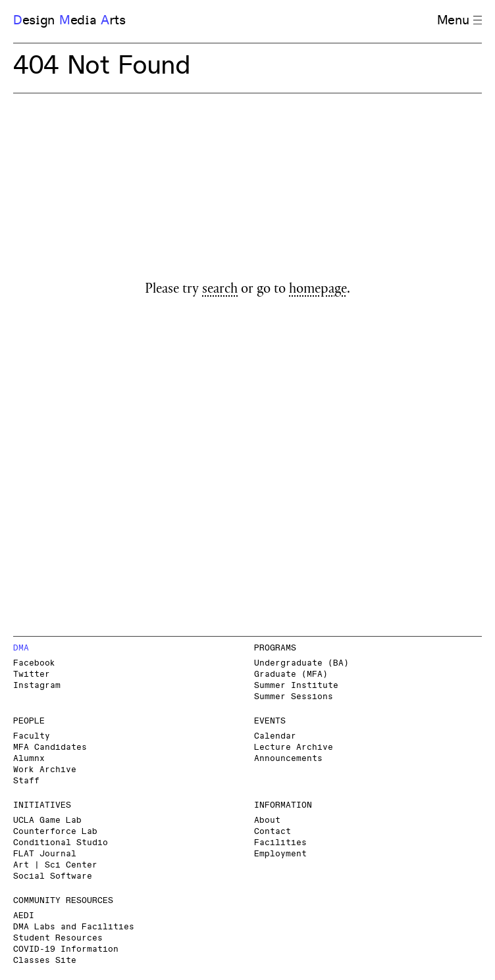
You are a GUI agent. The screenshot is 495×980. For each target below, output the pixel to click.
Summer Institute (296, 686)
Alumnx (29, 759)
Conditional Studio (61, 843)
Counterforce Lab (55, 832)
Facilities (280, 843)
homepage (318, 290)
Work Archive (45, 770)
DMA (21, 648)
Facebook (34, 663)
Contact (273, 832)
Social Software (53, 876)
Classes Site (45, 961)
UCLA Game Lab (47, 821)
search (220, 290)
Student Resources (58, 938)
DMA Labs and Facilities (74, 927)
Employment (280, 854)
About (267, 821)
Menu (459, 21)
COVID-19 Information (66, 949)
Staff (26, 781)
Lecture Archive (294, 747)
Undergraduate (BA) (301, 663)
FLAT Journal (45, 854)
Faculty (32, 736)
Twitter (32, 674)
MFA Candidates (50, 747)
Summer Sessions (294, 697)
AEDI (24, 916)
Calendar (275, 736)
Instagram (37, 686)
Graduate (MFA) (291, 674)
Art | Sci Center (55, 865)
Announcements (288, 759)
